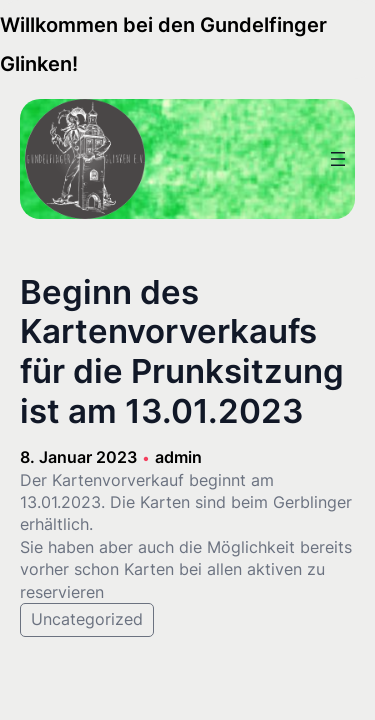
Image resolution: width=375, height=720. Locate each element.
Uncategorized (87, 619)
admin (178, 457)
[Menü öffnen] (338, 159)
